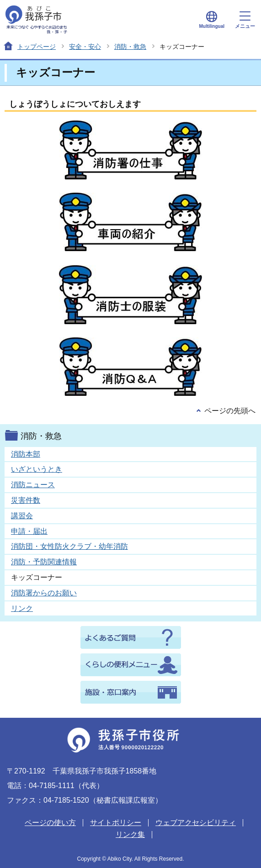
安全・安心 (85, 47)
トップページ (37, 47)
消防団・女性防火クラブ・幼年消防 (69, 546)
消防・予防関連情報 (44, 562)
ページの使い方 (50, 823)
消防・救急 (130, 47)
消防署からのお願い (44, 593)
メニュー (245, 20)
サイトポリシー (116, 823)
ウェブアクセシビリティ (196, 823)
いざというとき (37, 469)
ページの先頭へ (230, 411)
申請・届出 (29, 531)
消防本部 (26, 454)
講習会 (22, 516)
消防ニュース (33, 485)
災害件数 (26, 500)
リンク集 (130, 834)
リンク (22, 608)
